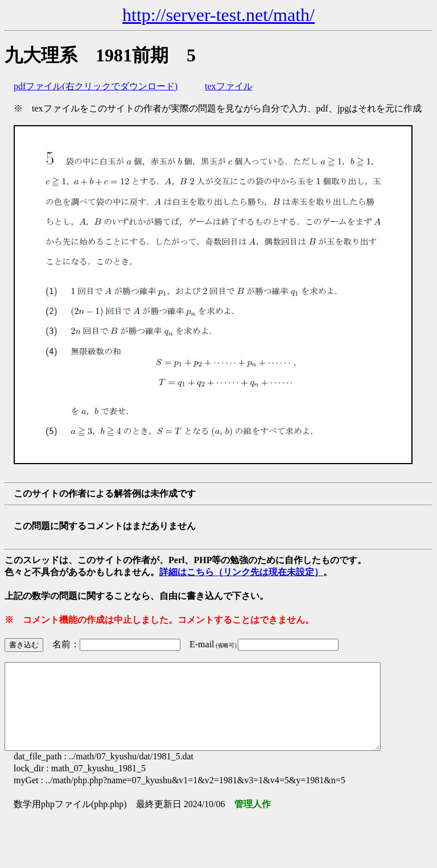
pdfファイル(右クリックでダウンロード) (96, 86)
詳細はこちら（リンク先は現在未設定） (241, 572)
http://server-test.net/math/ (218, 15)
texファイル (229, 86)
